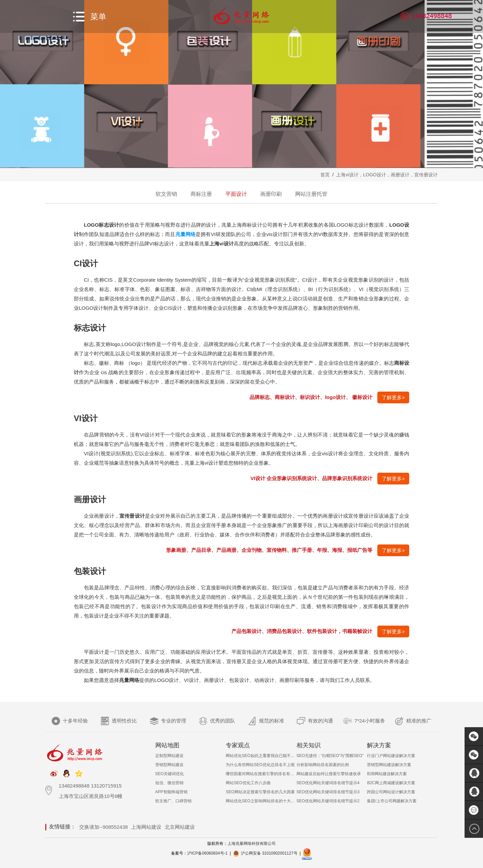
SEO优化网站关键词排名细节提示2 (328, 801)
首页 (325, 175)
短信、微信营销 (169, 783)
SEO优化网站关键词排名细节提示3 (328, 792)
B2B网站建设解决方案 (387, 774)
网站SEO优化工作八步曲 (248, 783)
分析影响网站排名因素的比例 (323, 765)
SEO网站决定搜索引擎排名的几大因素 (260, 792)
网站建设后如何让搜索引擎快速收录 (329, 774)
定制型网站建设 (169, 756)
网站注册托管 (311, 194)
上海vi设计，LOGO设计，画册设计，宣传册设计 (387, 175)
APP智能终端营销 (171, 792)
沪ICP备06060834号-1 (207, 853)
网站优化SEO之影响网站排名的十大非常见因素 (261, 801)
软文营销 (166, 194)
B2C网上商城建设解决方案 (391, 783)
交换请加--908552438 (103, 827)
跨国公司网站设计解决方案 (391, 792)
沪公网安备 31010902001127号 (269, 853)
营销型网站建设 (169, 765)
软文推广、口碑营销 (173, 801)
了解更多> (393, 397)
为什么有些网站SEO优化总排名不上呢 (260, 765)
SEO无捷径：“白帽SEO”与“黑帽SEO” (330, 756)
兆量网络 (186, 234)
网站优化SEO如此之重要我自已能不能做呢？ (261, 756)
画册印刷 (271, 194)
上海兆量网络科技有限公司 (252, 844)
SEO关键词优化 (170, 774)
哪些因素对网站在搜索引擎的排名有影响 (261, 774)
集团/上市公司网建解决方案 (392, 801)
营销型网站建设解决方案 (389, 765)
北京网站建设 (180, 827)
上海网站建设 (146, 827)
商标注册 (201, 194)
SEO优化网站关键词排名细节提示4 (328, 783)
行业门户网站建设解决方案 (391, 756)
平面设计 (236, 194)
